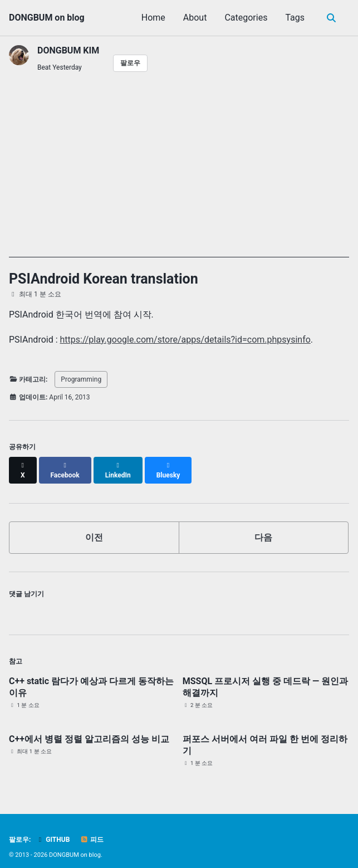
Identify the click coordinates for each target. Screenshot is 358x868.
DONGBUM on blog (47, 18)
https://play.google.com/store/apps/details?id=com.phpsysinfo (185, 340)
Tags (295, 18)
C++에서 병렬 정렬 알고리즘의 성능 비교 (89, 729)
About (195, 18)
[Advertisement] (179, 179)
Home (153, 18)
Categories (246, 18)
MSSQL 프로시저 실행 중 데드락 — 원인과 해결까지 (265, 677)
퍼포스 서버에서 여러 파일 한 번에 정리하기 (265, 735)
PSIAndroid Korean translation (104, 279)
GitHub (53, 830)
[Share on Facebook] (65, 465)
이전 (94, 527)
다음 (263, 527)
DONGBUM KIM (68, 50)
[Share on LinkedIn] (118, 465)
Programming (81, 379)
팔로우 (130, 63)
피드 (92, 830)
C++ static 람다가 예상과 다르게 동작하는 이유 (91, 677)
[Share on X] (23, 465)
